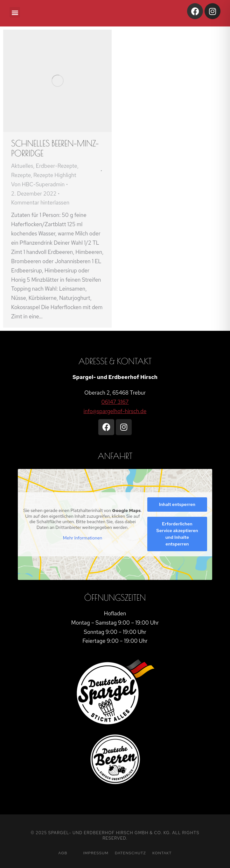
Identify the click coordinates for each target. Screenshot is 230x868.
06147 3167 (115, 402)
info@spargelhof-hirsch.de (115, 411)
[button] (15, 12)
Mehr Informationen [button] (83, 538)
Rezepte (21, 175)
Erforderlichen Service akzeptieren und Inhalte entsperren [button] (177, 534)
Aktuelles (22, 166)
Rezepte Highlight (55, 175)
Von (38, 184)
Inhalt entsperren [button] (177, 504)
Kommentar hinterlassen (40, 203)
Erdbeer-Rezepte (57, 166)
